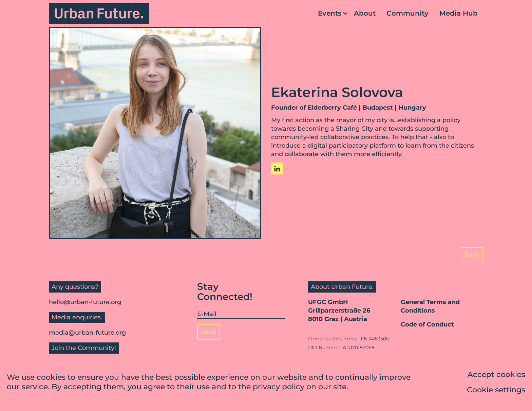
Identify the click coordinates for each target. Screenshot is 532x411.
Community (407, 13)
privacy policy (279, 387)
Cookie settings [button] (496, 390)
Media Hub (459, 13)
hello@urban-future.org (85, 302)
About (365, 13)
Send (208, 332)
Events (330, 13)
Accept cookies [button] (496, 375)
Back (472, 255)
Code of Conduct (427, 324)
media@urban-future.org (87, 333)
